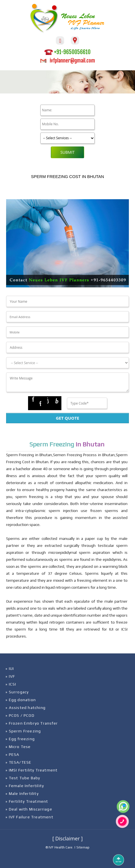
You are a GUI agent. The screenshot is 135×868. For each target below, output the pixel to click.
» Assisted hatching (26, 708)
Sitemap (83, 847)
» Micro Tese (18, 747)
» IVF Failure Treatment (29, 817)
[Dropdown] (67, 363)
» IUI (10, 669)
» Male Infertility (22, 794)
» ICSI (11, 684)
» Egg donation (21, 700)
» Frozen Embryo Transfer (32, 723)
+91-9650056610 (67, 52)
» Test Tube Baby (23, 778)
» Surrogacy (17, 692)
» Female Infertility (25, 786)
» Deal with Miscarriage (29, 809)
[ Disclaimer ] (67, 838)
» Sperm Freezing (23, 731)
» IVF (10, 676)
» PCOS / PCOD (20, 715)
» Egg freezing (20, 739)
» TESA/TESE (18, 762)
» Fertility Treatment (27, 801)
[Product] (67, 138)
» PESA (12, 754)
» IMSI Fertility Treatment (32, 770)
